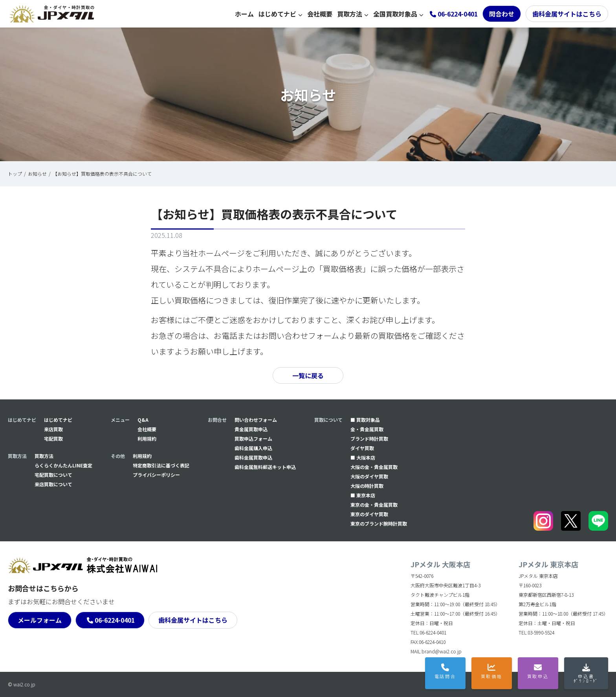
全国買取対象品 (395, 14)
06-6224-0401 (115, 620)
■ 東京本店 (363, 495)
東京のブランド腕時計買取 (379, 523)
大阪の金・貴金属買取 (374, 467)
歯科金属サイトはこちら (567, 14)
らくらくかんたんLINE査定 (63, 465)
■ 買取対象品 (365, 420)
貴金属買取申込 (251, 429)
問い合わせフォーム (256, 420)
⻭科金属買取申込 (253, 457)
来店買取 (53, 429)
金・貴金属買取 (367, 429)
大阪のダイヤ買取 (369, 476)
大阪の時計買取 (367, 486)
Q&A (143, 420)
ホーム (244, 14)
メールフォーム (40, 620)
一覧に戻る (308, 375)
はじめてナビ (277, 14)
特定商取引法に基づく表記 (161, 465)
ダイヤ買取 (362, 448)
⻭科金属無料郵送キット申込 (265, 467)
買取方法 (350, 14)
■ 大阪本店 (363, 457)
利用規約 (147, 439)
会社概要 (320, 14)
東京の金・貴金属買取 (374, 505)
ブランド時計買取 (369, 439)
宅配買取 (53, 439)
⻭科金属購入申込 (253, 448)
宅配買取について (53, 475)
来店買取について (53, 484)
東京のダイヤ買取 (369, 514)
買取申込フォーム (253, 439)
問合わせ (502, 14)
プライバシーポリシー (156, 475)
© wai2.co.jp (22, 684)
